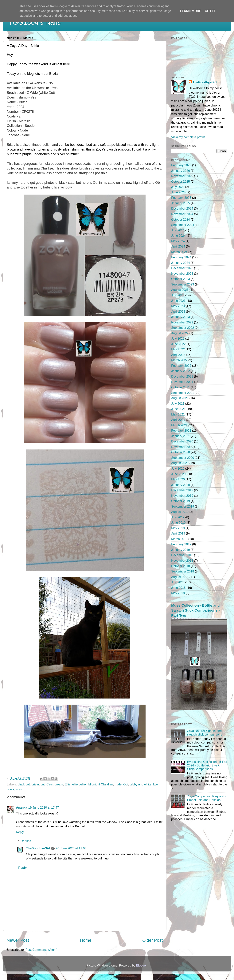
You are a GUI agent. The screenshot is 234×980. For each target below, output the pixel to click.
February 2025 (181, 198)
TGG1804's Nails (35, 22)
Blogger (141, 965)
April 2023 (178, 311)
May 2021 (178, 414)
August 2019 (180, 512)
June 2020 (178, 474)
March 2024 (179, 252)
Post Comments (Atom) (41, 950)
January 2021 (181, 436)
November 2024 (182, 214)
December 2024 (182, 208)
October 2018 (181, 566)
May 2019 (178, 528)
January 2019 (181, 550)
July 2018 (178, 582)
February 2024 (181, 257)
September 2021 (183, 393)
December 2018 (182, 555)
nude (118, 784)
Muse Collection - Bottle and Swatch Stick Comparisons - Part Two (195, 610)
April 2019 (178, 533)
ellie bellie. (80, 784)
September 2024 (183, 225)
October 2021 (181, 387)
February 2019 (181, 544)
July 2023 (178, 295)
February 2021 (181, 430)
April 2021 (178, 420)
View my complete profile (188, 137)
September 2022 (183, 328)
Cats (50, 784)
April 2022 (178, 355)
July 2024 (178, 230)
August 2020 (180, 463)
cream (59, 784)
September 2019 (183, 506)
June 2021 (178, 409)
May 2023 (178, 306)
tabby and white (140, 784)
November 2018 (182, 561)
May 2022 (178, 349)
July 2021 (178, 404)
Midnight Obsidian (101, 784)
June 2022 (178, 344)
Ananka (21, 807)
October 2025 (181, 181)
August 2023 (180, 290)
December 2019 (182, 490)
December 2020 (182, 441)
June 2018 (178, 588)
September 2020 (183, 458)
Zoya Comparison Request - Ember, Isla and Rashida (206, 798)
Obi (126, 784)
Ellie (68, 784)
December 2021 (182, 376)
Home (86, 940)
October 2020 (181, 452)
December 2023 (182, 268)
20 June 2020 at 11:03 (71, 848)
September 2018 (183, 571)
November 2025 (182, 176)
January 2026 (181, 171)
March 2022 (179, 360)
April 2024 (178, 246)
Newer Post (18, 940)
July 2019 (178, 517)
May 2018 (178, 593)
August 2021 (180, 398)
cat (43, 784)
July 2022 (178, 338)
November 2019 (182, 496)
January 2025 (181, 203)
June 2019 (178, 523)
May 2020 (178, 479)
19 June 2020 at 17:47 (43, 807)
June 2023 (178, 301)
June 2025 (178, 192)
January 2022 (181, 371)
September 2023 (183, 284)
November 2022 (182, 322)
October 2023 (181, 279)
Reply (20, 832)
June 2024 (178, 236)
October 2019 (181, 501)
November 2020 (182, 447)
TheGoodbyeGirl (38, 848)
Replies (26, 841)
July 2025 (178, 187)
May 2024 (178, 241)
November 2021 (182, 382)
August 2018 (180, 577)
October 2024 (181, 219)
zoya (19, 789)
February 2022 (181, 366)
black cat (24, 784)
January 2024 (181, 263)
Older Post (152, 940)
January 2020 (181, 485)
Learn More (191, 11)
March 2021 (179, 425)
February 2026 (181, 165)
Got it (210, 11)
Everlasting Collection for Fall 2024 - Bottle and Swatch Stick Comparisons (207, 765)
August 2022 (180, 333)
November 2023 (182, 274)
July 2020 (178, 468)
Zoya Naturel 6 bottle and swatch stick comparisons (205, 733)
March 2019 (179, 539)
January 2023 (181, 317)
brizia (35, 784)
